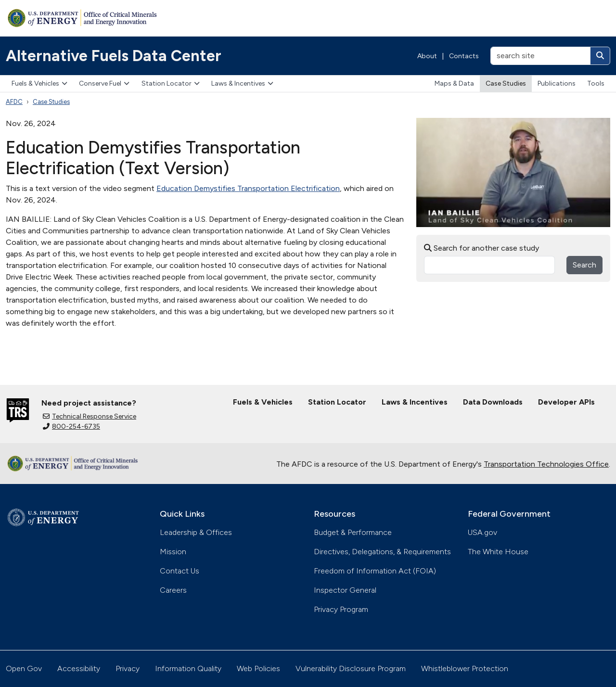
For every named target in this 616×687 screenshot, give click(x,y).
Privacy (128, 668)
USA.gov (482, 532)
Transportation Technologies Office (546, 464)
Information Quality (188, 668)
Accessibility (79, 668)
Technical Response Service (90, 416)
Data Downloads (493, 402)
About (427, 56)
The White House (498, 552)
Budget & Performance (353, 532)
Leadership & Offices (196, 532)
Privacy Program (341, 609)
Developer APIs (566, 402)
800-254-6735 (71, 426)
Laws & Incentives (242, 83)
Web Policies (258, 668)
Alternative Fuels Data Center (114, 56)
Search (584, 265)
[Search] (600, 56)
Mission (173, 552)
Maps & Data (454, 83)
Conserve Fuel (104, 83)
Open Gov (24, 668)
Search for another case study (481, 248)
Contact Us (180, 571)
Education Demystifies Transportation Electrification (248, 188)
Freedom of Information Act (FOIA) (375, 571)
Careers (173, 590)
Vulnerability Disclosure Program (351, 668)
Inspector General (345, 590)
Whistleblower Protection (465, 668)
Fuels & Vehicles (39, 83)
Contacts (464, 56)
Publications (557, 83)
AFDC (14, 102)
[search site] (540, 56)
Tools (596, 83)
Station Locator (171, 83)
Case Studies (506, 83)
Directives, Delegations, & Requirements (382, 552)
